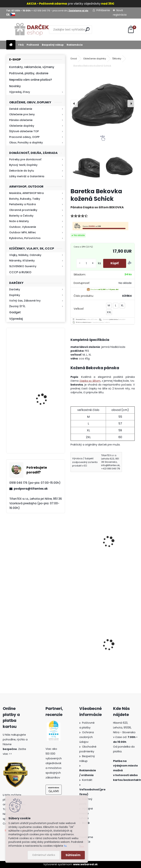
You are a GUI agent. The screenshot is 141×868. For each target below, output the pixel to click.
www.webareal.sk (85, 864)
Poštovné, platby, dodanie (29, 73)
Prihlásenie (103, 10)
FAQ (21, 45)
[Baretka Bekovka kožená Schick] (103, 103)
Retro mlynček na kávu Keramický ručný (45, 351)
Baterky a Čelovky (21, 216)
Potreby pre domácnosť (25, 159)
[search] (87, 29)
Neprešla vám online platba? (31, 80)
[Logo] (31, 30)
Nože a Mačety (19, 221)
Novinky (15, 86)
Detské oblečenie (21, 109)
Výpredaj (16, 319)
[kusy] (86, 263)
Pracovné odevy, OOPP (24, 137)
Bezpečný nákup (53, 45)
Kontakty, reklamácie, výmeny (32, 67)
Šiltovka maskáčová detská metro (121, 531)
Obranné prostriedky (23, 210)
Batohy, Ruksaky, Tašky (25, 199)
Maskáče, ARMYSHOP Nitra (26, 193)
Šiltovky (117, 59)
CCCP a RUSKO (20, 272)
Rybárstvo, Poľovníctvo (25, 238)
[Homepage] (11, 45)
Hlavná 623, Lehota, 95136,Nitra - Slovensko (124, 728)
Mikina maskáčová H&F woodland (46, 434)
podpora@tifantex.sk (31, 489)
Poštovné (33, 45)
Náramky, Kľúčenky (22, 261)
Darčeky (15, 289)
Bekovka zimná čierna (89, 529)
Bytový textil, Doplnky (23, 165)
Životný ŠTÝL (17, 306)
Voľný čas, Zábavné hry (25, 301)
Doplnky (15, 295)
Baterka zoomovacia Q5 (46, 394)
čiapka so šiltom (90, 381)
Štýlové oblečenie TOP (24, 131)
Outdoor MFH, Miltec (23, 232)
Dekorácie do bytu (22, 171)
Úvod (74, 59)
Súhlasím (73, 855)
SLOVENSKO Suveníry (23, 266)
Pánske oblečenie (21, 120)
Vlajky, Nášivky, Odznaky (25, 255)
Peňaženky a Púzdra (22, 204)
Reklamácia (75, 45)
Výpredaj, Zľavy (20, 92)
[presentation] (74, 104)
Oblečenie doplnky (22, 126)
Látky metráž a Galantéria (27, 176)
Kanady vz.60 (116, 645)
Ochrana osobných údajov (87, 737)
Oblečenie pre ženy (22, 114)
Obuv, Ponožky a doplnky (26, 142)
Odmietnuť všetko (44, 855)
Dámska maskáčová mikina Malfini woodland (83, 645)
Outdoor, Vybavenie (23, 227)
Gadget (15, 312)
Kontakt (88, 780)
